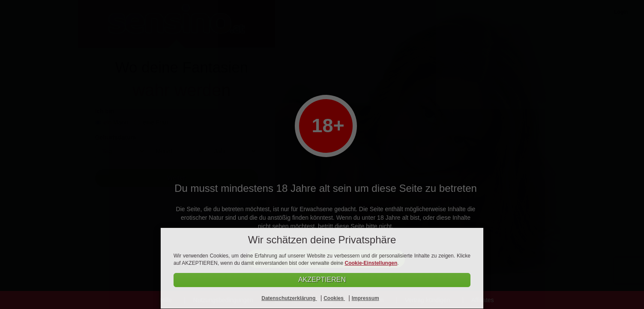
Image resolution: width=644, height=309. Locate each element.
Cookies (334, 298)
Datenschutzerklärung (289, 298)
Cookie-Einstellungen (371, 263)
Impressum (365, 298)
